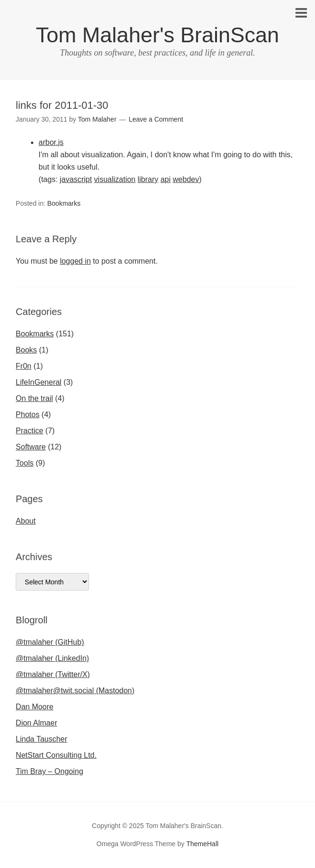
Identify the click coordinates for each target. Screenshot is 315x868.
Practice (30, 431)
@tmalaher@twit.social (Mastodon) (75, 691)
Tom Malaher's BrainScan (157, 35)
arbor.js (51, 142)
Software (31, 447)
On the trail (34, 398)
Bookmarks (64, 203)
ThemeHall (202, 844)
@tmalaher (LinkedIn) (52, 658)
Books (26, 350)
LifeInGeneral (39, 382)
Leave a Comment (156, 119)
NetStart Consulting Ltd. (56, 755)
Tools (25, 463)
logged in (75, 261)
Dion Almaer (36, 723)
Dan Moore (34, 707)
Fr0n (24, 366)
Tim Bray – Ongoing (49, 771)
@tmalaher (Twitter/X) (53, 674)
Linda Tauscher (41, 739)
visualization (115, 179)
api (165, 179)
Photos (28, 415)
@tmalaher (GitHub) (50, 642)
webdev (186, 179)
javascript (76, 179)
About (26, 521)
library (148, 179)
